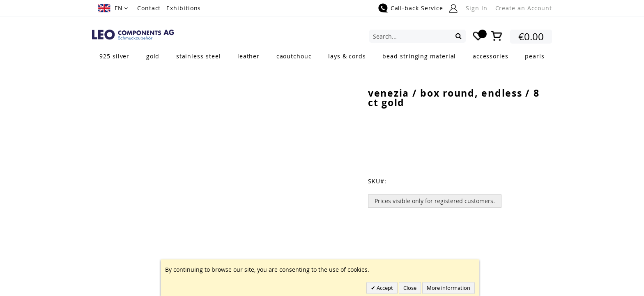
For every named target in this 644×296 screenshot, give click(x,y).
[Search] (459, 36)
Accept (384, 288)
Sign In (476, 8)
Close (410, 288)
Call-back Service (417, 8)
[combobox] (417, 36)
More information (448, 288)
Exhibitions (184, 8)
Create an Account (524, 8)
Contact (149, 8)
